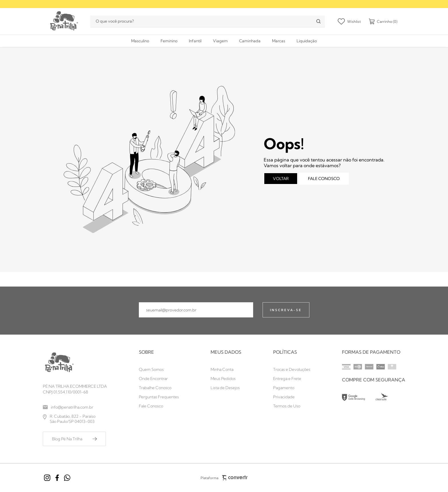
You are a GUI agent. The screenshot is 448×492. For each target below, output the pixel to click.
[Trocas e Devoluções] (292, 369)
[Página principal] (63, 21)
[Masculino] (140, 41)
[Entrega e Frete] (292, 379)
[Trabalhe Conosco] (159, 388)
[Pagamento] (292, 388)
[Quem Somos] (159, 369)
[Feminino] (169, 41)
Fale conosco (324, 179)
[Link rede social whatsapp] (67, 478)
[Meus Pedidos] (226, 379)
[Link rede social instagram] (47, 478)
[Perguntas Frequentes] (159, 397)
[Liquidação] (307, 41)
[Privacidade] (292, 397)
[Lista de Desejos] (226, 388)
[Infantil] (195, 41)
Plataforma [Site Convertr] (224, 478)
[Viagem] (220, 41)
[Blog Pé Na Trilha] (74, 439)
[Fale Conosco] (159, 406)
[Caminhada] (250, 41)
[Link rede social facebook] (57, 478)
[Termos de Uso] (292, 406)
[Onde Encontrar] (159, 379)
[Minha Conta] (226, 369)
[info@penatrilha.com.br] (75, 407)
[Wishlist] (349, 21)
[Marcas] (279, 41)
